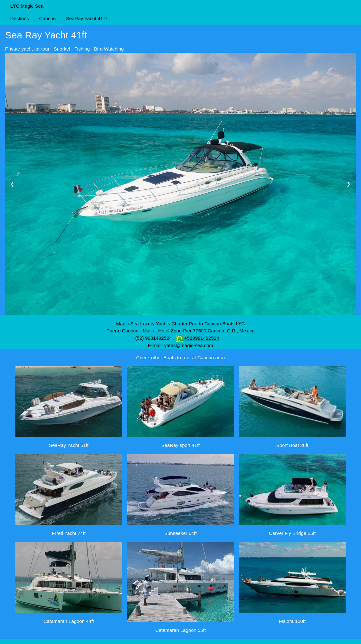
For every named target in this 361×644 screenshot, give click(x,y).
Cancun (47, 18)
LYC (240, 324)
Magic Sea (27, 6)
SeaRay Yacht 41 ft (86, 18)
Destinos (20, 18)
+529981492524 (197, 338)
